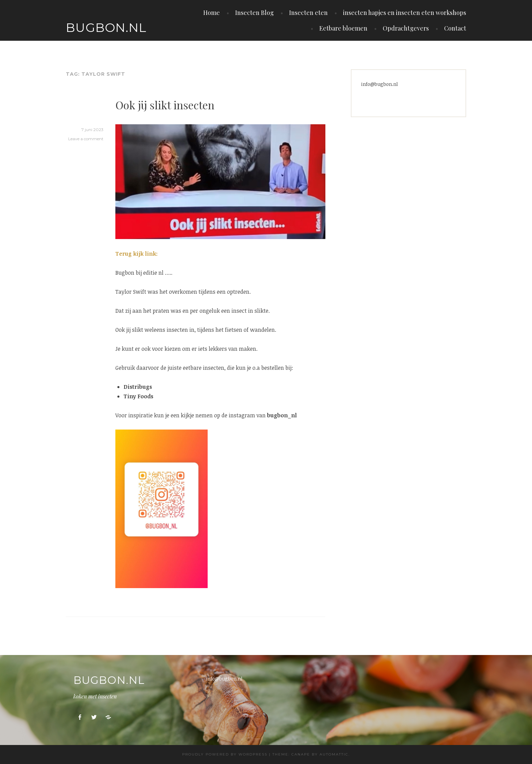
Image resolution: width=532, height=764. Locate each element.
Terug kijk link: (137, 254)
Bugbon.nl (106, 28)
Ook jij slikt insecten (165, 105)
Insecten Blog (254, 13)
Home (212, 13)
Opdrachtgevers (406, 28)
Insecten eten (308, 13)
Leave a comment (86, 139)
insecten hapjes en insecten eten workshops (405, 13)
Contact (455, 28)
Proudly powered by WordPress (225, 754)
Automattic (334, 754)
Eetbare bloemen (343, 28)
